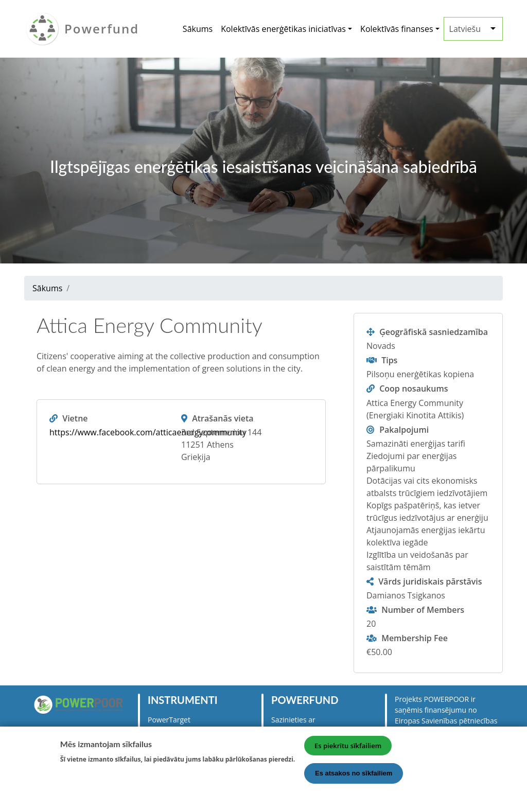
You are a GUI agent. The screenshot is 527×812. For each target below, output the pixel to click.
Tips (389, 360)
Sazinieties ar (293, 720)
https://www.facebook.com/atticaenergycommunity (148, 432)
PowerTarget (169, 720)
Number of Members (423, 610)
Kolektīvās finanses (397, 29)
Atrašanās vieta (223, 418)
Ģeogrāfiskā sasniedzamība (434, 332)
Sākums (198, 29)
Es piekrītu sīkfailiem (348, 751)
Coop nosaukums (414, 389)
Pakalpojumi (404, 430)
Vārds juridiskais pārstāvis (430, 581)
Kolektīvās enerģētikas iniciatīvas (283, 29)
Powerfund (102, 29)
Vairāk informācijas (97, 776)
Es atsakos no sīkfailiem (354, 778)
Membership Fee (415, 638)
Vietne (75, 418)
